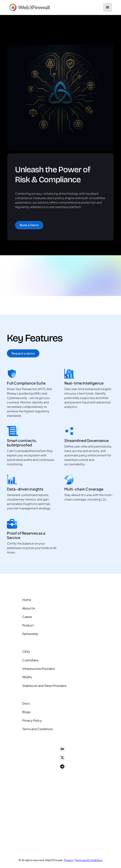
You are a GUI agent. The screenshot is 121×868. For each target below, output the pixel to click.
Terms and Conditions (38, 732)
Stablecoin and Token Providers (44, 687)
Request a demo (23, 353)
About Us (29, 609)
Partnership (30, 634)
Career (27, 617)
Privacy (68, 860)
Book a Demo (29, 228)
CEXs (26, 653)
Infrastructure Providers (39, 670)
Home (27, 600)
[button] (108, 7)
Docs (26, 706)
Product (28, 626)
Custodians (30, 662)
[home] (29, 7)
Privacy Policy (32, 723)
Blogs (26, 715)
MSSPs (27, 679)
